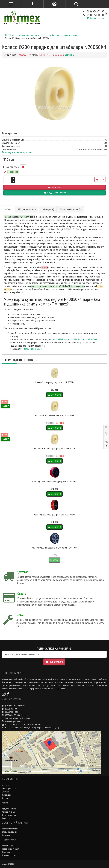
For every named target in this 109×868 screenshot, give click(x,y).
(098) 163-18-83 (10, 712)
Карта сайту (6, 852)
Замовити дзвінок (96, 18)
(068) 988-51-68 (94, 11)
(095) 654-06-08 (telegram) (15, 715)
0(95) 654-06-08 (90, 339)
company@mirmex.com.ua (14, 721)
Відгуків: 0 (70, 55)
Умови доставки (9, 789)
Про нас (5, 785)
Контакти (6, 792)
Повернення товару (10, 849)
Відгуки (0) (48, 209)
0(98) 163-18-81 (75, 339)
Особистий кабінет (10, 829)
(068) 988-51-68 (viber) (13, 706)
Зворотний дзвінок (33, 349)
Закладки (6, 835)
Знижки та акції (8, 812)
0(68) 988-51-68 (60, 339)
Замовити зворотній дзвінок (16, 718)
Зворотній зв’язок (10, 846)
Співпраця (6, 818)
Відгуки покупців (9, 809)
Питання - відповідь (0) (71, 209)
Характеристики (27, 209)
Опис (8, 209)
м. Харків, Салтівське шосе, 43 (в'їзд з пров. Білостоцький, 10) (30, 728)
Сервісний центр (9, 855)
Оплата (5, 798)
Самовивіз (6, 795)
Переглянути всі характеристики (17, 152)
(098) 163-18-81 (94, 15)
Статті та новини (9, 815)
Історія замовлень (9, 832)
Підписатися (54, 662)
